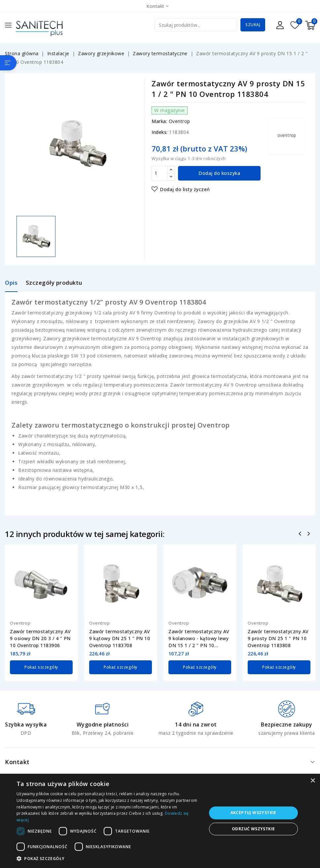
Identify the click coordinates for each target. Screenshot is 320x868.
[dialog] (160, 821)
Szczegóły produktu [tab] (54, 283)
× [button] (313, 781)
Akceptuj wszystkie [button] (253, 813)
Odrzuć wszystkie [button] (253, 829)
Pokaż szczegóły (41, 667)
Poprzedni (301, 534)
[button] (109, 859)
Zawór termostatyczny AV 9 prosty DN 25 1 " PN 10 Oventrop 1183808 (278, 638)
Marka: (159, 121)
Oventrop (179, 121)
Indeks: (160, 132)
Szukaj (253, 25)
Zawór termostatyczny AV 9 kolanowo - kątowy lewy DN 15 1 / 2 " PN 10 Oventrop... (199, 639)
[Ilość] (160, 173)
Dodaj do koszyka (219, 173)
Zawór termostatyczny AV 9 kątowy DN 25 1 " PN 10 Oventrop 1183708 (120, 638)
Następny (310, 534)
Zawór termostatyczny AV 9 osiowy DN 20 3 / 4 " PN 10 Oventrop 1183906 (40, 638)
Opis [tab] (11, 283)
